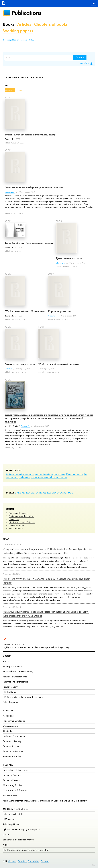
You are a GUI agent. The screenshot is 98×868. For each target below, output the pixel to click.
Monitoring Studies (12, 785)
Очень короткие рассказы (20, 364)
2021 (44, 493)
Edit (94, 865)
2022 (38, 493)
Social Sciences (16, 528)
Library (6, 835)
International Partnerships (15, 682)
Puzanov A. (25, 426)
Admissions (8, 716)
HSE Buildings (9, 692)
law (86, 474)
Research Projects (12, 780)
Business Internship (12, 756)
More (71, 493)
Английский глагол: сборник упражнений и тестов (34, 187)
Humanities (14, 519)
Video (6, 845)
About (7, 656)
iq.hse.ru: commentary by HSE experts (21, 829)
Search (80, 57)
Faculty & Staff (10, 687)
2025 (23, 493)
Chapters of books (51, 24)
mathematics (25, 477)
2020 (49, 493)
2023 (33, 493)
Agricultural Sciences (18, 513)
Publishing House (11, 824)
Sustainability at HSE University (18, 672)
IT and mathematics (75, 474)
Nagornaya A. (10, 192)
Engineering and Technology (22, 516)
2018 (60, 493)
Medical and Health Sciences (22, 522)
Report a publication (11, 40)
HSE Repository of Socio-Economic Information (26, 850)
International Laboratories (16, 770)
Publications (26, 13)
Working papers (18, 31)
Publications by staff (13, 814)
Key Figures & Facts (12, 666)
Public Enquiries (10, 702)
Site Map (45, 861)
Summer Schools (11, 746)
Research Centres (12, 775)
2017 (65, 493)
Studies (8, 710)
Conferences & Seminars (15, 790)
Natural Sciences (17, 525)
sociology (35, 477)
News (6, 539)
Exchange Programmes (14, 736)
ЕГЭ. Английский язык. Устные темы (25, 311)
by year (20, 90)
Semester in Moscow (13, 751)
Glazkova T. (60, 263)
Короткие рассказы (60, 311)
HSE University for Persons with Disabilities (24, 697)
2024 (28, 493)
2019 (54, 493)
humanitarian (60, 474)
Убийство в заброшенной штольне (59, 364)
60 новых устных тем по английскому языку (30, 135)
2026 (18, 493)
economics (29, 474)
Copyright (22, 861)
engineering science (44, 474)
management (12, 477)
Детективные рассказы (69, 258)
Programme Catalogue (14, 721)
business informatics (15, 474)
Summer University (12, 741)
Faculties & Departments (15, 677)
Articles (24, 24)
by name (8, 90)
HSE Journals (9, 819)
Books (9, 24)
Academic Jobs (10, 796)
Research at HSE (27, 40)
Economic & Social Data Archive (18, 840)
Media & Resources (16, 809)
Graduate (8, 731)
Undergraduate (10, 726)
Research (9, 765)
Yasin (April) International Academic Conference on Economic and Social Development (45, 801)
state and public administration (54, 477)
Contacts (12, 861)
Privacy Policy (34, 861)
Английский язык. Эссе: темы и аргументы (29, 243)
